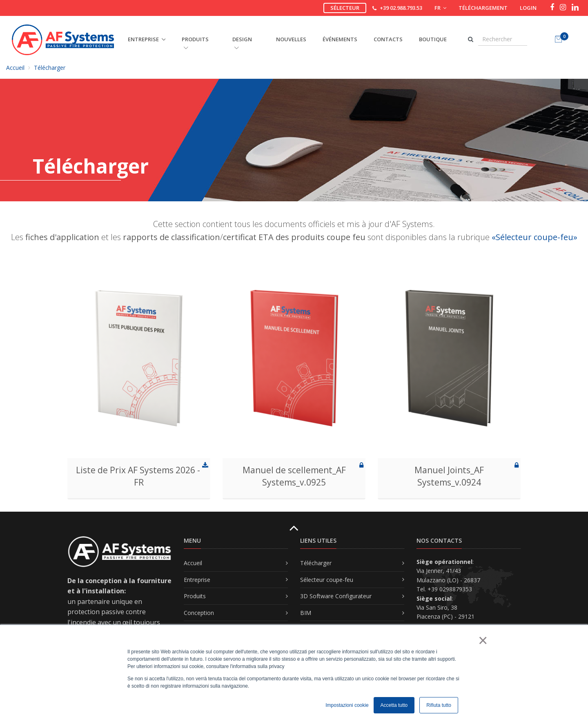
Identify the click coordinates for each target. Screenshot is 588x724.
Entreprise (197, 580)
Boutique (433, 39)
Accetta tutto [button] (394, 705)
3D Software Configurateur (336, 596)
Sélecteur (345, 8)
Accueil (15, 68)
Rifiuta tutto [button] (439, 705)
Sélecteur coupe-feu (327, 580)
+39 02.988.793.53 (401, 8)
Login (528, 8)
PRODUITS (195, 43)
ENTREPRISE (143, 39)
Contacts (388, 39)
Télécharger (50, 68)
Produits (195, 596)
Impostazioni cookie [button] (347, 705)
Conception (199, 613)
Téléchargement (483, 8)
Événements (340, 39)
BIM (306, 613)
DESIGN (242, 43)
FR (440, 8)
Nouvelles (291, 39)
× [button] (482, 640)
